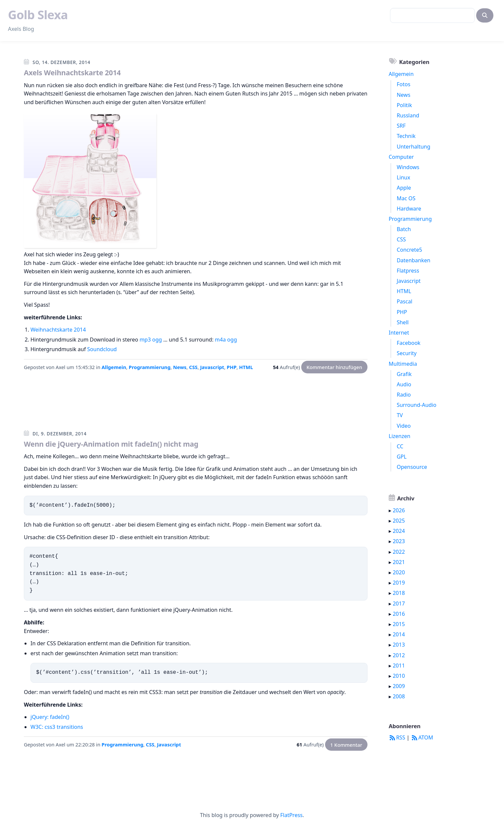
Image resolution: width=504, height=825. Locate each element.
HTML (246, 367)
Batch (404, 229)
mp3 (145, 340)
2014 (399, 634)
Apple (404, 188)
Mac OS (406, 198)
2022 (399, 552)
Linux (403, 177)
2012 (399, 655)
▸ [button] (391, 510)
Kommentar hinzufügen (334, 367)
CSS (193, 367)
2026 (399, 510)
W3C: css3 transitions (57, 727)
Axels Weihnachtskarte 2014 (72, 72)
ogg (157, 340)
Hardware (409, 209)
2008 (399, 696)
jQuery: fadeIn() (50, 717)
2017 (399, 603)
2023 (399, 541)
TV (400, 415)
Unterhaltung (413, 147)
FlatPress (292, 815)
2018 (399, 593)
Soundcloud (102, 349)
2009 (399, 686)
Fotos (403, 84)
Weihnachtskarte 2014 (58, 330)
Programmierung (150, 367)
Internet (399, 333)
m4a (220, 340)
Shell (403, 322)
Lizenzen (399, 436)
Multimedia (403, 364)
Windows (408, 167)
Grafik (404, 374)
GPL (402, 457)
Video (404, 426)
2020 (399, 572)
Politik (404, 105)
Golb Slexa (38, 15)
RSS (397, 737)
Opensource (412, 467)
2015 (399, 624)
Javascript (212, 367)
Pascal (404, 301)
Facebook (409, 343)
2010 (399, 676)
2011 (399, 666)
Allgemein (114, 367)
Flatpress (408, 271)
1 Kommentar (346, 744)
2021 (399, 562)
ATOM (422, 737)
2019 (399, 583)
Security (407, 353)
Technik (406, 136)
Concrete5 (409, 250)
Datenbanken (414, 260)
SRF (401, 126)
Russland (408, 115)
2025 (399, 521)
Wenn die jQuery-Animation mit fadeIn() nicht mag (111, 444)
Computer (401, 157)
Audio (404, 384)
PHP (232, 367)
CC (400, 446)
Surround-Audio (417, 405)
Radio (404, 395)
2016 (399, 614)
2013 (399, 645)
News (180, 367)
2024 (399, 531)
